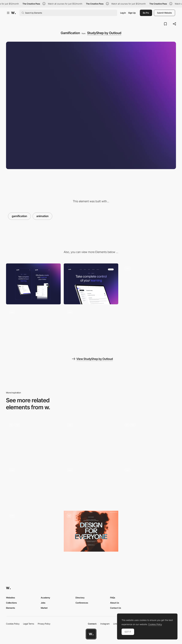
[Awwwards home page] (91, 634)
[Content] (91, 328)
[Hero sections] (149, 284)
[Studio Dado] (149, 440)
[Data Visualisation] (33, 440)
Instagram (105, 624)
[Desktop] (91, 284)
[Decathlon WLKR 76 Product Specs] (33, 486)
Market (44, 608)
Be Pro (146, 13)
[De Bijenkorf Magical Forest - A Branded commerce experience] (33, 530)
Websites (10, 598)
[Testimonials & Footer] (33, 328)
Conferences (82, 603)
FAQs (113, 598)
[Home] (91, 531)
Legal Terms (29, 624)
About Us (115, 603)
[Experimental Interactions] (91, 440)
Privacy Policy (44, 624)
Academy (45, 598)
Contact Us (116, 608)
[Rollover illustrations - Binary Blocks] (91, 485)
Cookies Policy (13, 624)
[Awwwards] (13, 13)
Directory (80, 598)
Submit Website (164, 13)
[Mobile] (33, 284)
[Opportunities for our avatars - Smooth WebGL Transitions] (149, 485)
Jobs (43, 603)
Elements (10, 608)
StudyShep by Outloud (104, 33)
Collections (11, 603)
